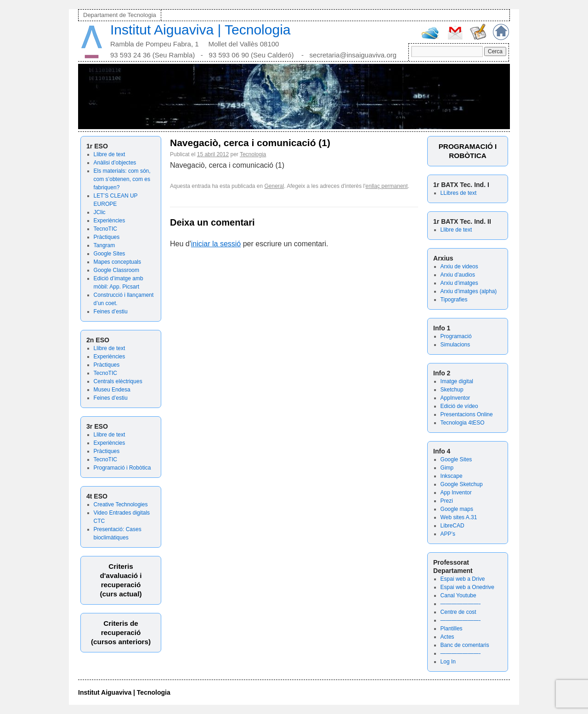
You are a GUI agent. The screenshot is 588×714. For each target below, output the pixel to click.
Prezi (447, 501)
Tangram (105, 245)
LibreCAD (452, 526)
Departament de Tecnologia (120, 15)
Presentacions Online (467, 414)
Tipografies (454, 300)
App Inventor (456, 493)
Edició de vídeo (459, 406)
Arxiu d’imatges (459, 283)
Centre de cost (458, 612)
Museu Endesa (112, 390)
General (274, 186)
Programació (456, 336)
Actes (447, 637)
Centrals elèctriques (118, 381)
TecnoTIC (105, 229)
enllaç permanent (387, 186)
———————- (461, 604)
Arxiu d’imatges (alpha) (469, 291)
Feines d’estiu (111, 312)
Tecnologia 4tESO (463, 423)
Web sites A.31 (459, 517)
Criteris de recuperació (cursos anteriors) (121, 632)
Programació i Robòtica (122, 468)
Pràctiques (107, 237)
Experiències (110, 221)
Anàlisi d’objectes (115, 163)
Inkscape (452, 476)
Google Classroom (116, 270)
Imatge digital (457, 381)
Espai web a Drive (463, 579)
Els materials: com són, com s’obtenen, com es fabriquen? (122, 179)
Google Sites (110, 254)
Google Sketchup (462, 484)
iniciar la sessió (216, 244)
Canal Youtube (458, 595)
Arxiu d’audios (458, 275)
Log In (448, 662)
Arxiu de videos (459, 266)
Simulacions (455, 345)
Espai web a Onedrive (467, 587)
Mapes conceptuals (117, 262)
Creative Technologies (121, 504)
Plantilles (452, 629)
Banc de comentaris (465, 645)
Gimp (447, 468)
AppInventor (455, 398)
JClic (100, 212)
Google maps (457, 509)
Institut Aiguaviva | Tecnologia (201, 30)
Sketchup (452, 390)
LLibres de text (459, 193)
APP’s (448, 534)
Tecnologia (253, 154)
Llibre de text (110, 154)
